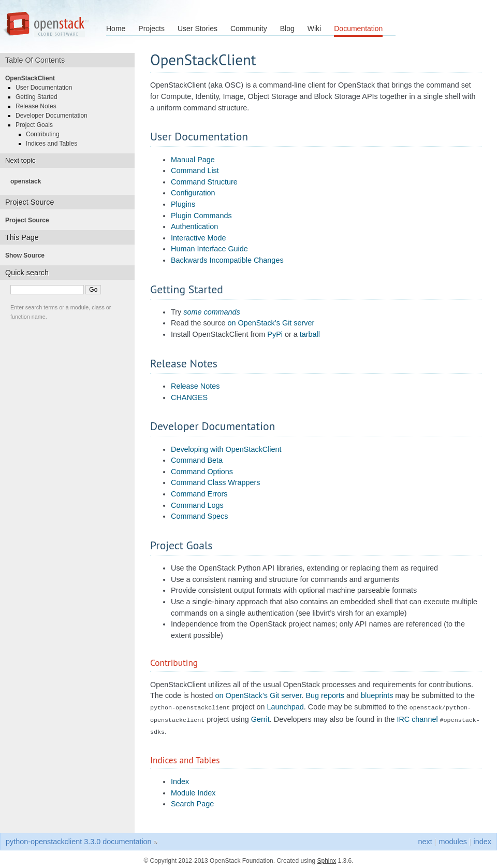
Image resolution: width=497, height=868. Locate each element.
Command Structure (204, 182)
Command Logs (197, 505)
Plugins (183, 204)
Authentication (194, 226)
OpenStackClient (33, 78)
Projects (151, 29)
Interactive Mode (198, 238)
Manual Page (193, 160)
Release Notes (195, 386)
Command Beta (197, 460)
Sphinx (327, 858)
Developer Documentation (55, 116)
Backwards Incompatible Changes (227, 260)
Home (116, 29)
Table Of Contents (39, 60)
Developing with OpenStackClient (226, 449)
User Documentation (47, 88)
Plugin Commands (201, 216)
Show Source (28, 255)
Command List (195, 170)
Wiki (314, 29)
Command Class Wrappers (215, 482)
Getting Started (40, 97)
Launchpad (285, 707)
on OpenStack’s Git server (271, 323)
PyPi (275, 334)
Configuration (193, 193)
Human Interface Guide (209, 249)
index (483, 838)
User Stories (198, 29)
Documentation (358, 29)
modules (452, 838)
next (425, 838)
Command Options (202, 472)
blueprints (377, 695)
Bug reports (325, 695)
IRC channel (417, 718)
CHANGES (189, 397)
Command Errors (199, 494)
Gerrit (260, 718)
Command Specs (199, 516)
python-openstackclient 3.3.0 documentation (79, 838)
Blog (287, 29)
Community (249, 29)
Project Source (30, 220)
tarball (310, 334)
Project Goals (37, 125)
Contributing (46, 134)
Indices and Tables (55, 144)
